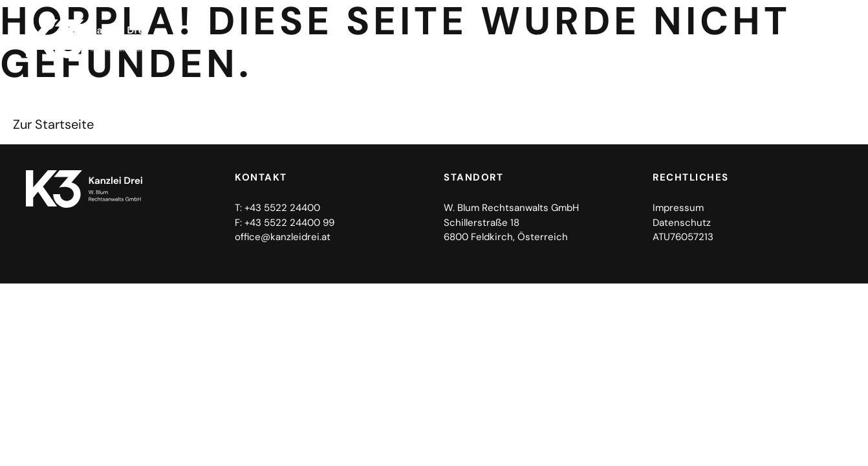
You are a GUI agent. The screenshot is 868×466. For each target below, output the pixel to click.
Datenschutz (682, 223)
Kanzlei (556, 39)
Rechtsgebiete (658, 39)
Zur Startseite (53, 124)
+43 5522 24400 (282, 208)
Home (495, 39)
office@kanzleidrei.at (283, 237)
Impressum (678, 208)
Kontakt (806, 39)
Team (744, 39)
